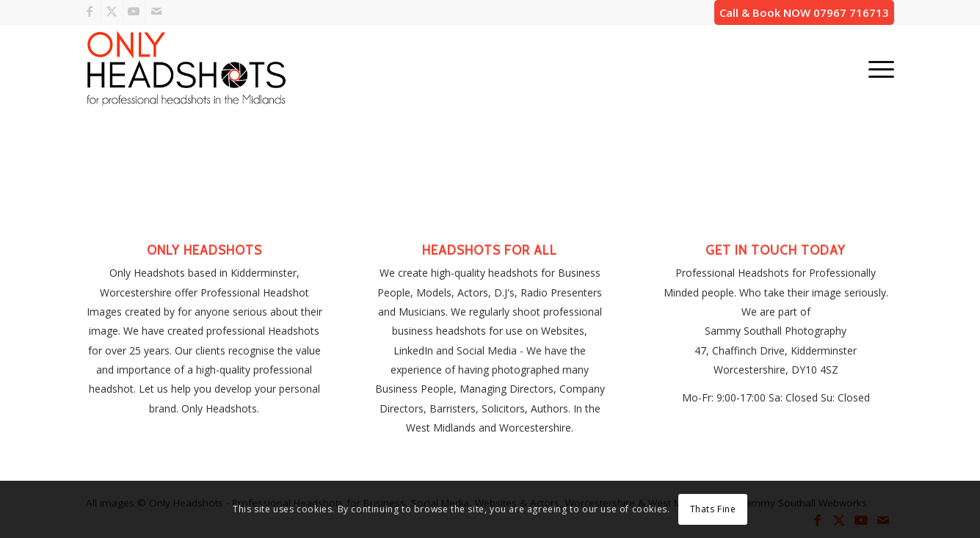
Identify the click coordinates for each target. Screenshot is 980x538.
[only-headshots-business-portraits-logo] (186, 68)
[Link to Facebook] (90, 11)
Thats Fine (713, 509)
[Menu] (876, 68)
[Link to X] (112, 11)
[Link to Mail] (156, 11)
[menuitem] (876, 68)
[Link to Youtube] (134, 11)
